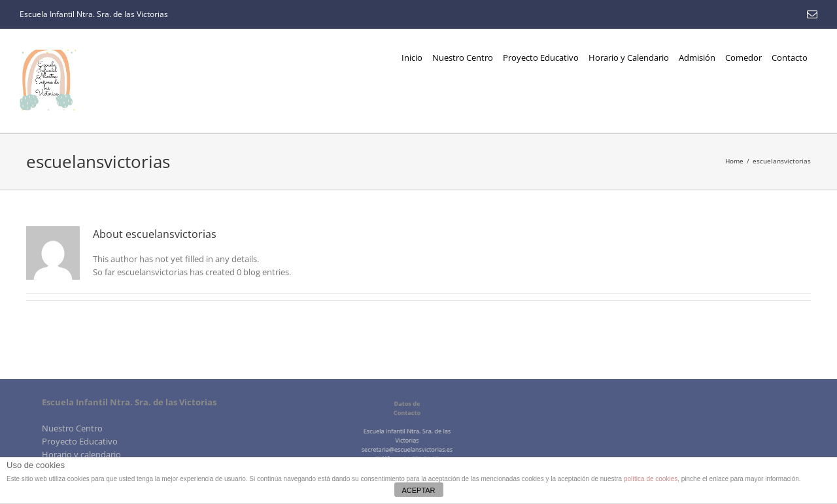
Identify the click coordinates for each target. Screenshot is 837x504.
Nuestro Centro (72, 428)
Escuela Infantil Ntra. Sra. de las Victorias (94, 14)
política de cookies (651, 479)
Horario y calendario (81, 454)
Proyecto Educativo (80, 441)
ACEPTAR (418, 490)
